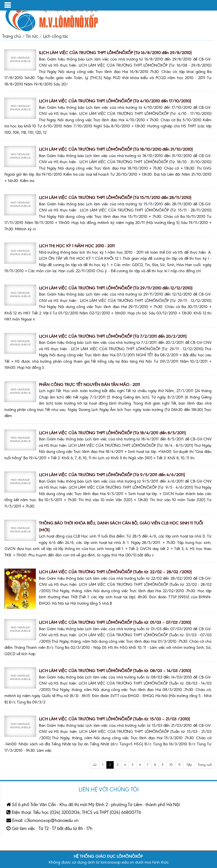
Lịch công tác (56, 36)
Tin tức (32, 36)
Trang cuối (205, 765)
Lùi (95, 765)
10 (171, 765)
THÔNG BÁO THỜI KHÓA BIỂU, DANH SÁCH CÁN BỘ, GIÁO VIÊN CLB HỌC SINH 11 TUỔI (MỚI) (121, 527)
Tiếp (189, 765)
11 (179, 765)
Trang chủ (12, 36)
